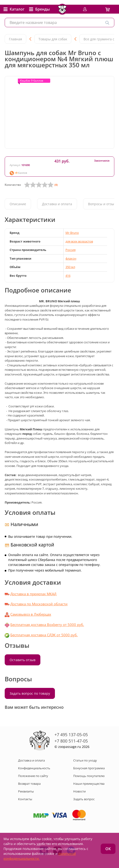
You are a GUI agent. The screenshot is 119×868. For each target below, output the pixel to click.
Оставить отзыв (23, 660)
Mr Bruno (72, 233)
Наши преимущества (89, 784)
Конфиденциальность (34, 768)
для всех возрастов (79, 241)
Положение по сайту (33, 776)
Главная (15, 39)
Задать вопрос (84, 799)
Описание (18, 204)
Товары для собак (53, 39)
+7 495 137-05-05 (71, 735)
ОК (108, 849)
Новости (79, 791)
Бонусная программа (89, 768)
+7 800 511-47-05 (71, 741)
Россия (71, 250)
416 (68, 276)
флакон (71, 258)
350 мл (70, 267)
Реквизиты (26, 791)
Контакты (25, 799)
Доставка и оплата (57, 204)
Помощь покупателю (89, 776)
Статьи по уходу (85, 760)
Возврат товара (29, 784)
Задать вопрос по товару (30, 693)
